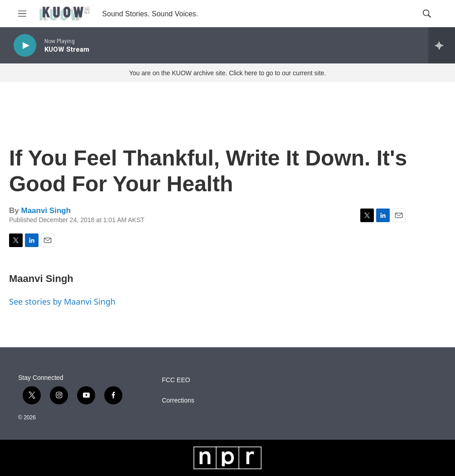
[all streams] (442, 45)
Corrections (178, 401)
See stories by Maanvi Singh (62, 301)
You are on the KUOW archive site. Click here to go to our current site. (227, 73)
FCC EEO (176, 380)
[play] (25, 46)
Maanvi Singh (46, 211)
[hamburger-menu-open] (22, 14)
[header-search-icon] (427, 14)
